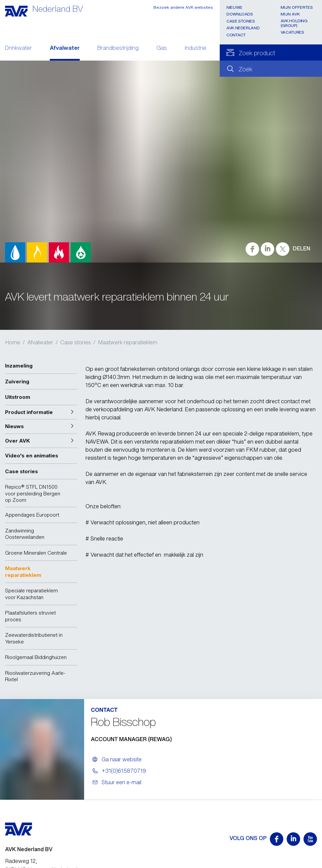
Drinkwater (19, 48)
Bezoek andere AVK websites (183, 7)
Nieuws (234, 7)
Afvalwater (65, 48)
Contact (236, 35)
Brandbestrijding (118, 48)
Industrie (195, 48)
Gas (162, 48)
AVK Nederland (243, 28)
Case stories (241, 21)
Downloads (240, 14)
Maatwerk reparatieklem (128, 342)
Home (13, 342)
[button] (41, 412)
